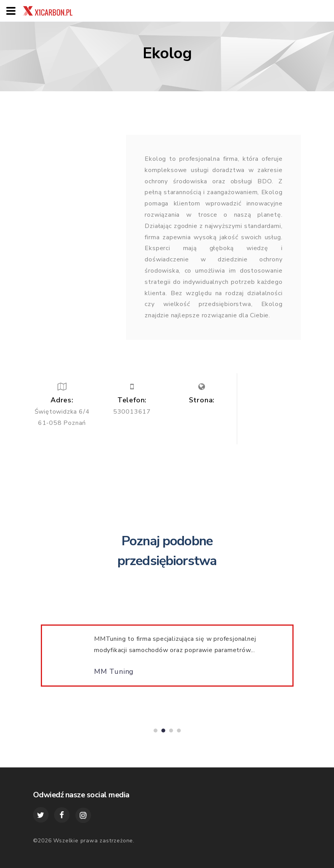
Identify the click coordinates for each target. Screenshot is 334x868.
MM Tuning (114, 675)
